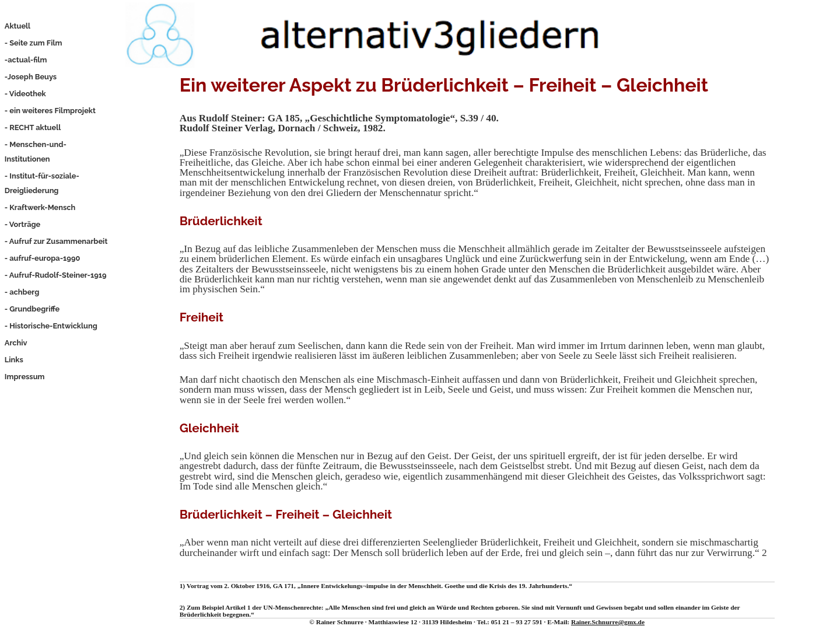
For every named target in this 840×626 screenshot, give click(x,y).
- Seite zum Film (34, 43)
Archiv (16, 343)
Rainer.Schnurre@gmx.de (608, 622)
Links (14, 360)
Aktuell (17, 26)
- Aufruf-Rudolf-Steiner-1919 (56, 275)
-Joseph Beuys (31, 77)
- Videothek (25, 94)
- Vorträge (22, 224)
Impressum (25, 377)
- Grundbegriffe (32, 309)
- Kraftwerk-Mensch (40, 207)
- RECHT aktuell (33, 127)
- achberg (22, 292)
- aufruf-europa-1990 (42, 258)
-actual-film (26, 60)
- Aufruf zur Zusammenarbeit (56, 241)
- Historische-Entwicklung (51, 326)
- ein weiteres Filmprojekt (50, 111)
